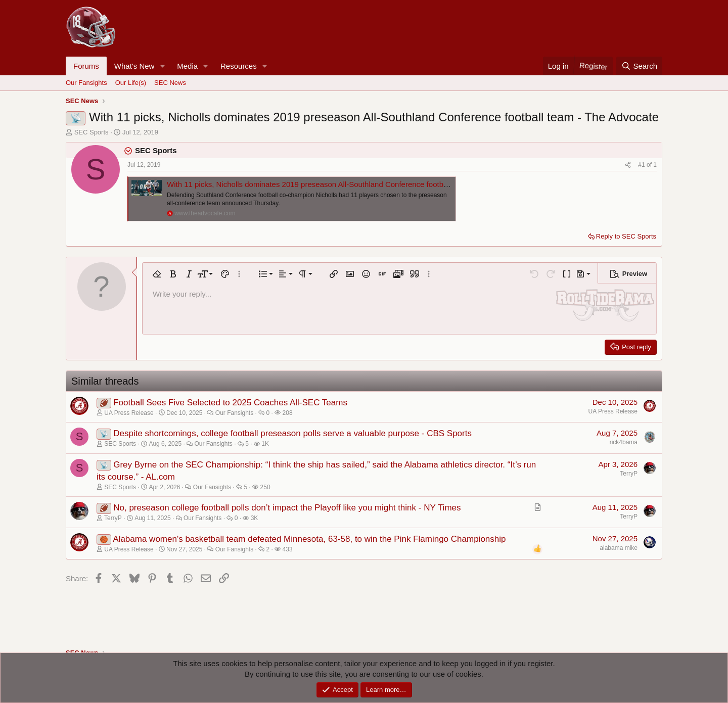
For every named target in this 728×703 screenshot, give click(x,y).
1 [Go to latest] (655, 165)
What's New (134, 66)
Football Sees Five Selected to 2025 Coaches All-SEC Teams (230, 403)
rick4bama (624, 442)
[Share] (628, 165)
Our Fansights (86, 83)
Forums (86, 66)
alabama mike (619, 548)
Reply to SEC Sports (626, 236)
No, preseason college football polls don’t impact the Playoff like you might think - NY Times (287, 508)
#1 (642, 165)
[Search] (639, 66)
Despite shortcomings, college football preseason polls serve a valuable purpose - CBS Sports (292, 433)
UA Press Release (613, 411)
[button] (162, 66)
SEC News (170, 83)
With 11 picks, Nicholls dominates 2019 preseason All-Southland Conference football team (318, 184)
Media (187, 66)
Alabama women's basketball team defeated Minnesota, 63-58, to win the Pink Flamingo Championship (309, 539)
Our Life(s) (131, 83)
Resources (239, 66)
